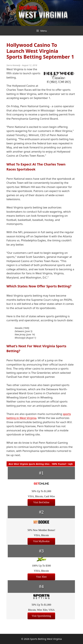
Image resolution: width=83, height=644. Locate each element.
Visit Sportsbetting (41, 616)
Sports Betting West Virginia (46, 639)
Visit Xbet (41, 577)
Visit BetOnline (41, 502)
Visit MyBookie (41, 541)
